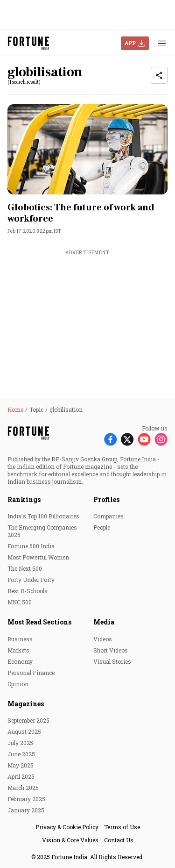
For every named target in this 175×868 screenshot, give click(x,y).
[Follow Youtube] (144, 439)
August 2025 (24, 732)
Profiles (106, 499)
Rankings (24, 499)
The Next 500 (25, 568)
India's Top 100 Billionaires (43, 516)
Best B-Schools (28, 591)
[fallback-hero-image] (87, 149)
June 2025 (21, 754)
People (102, 527)
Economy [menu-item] (20, 661)
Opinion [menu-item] (18, 684)
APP (130, 43)
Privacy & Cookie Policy (67, 827)
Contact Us (119, 840)
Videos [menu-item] (103, 639)
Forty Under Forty (31, 580)
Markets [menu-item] (18, 650)
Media (104, 622)
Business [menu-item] (20, 639)
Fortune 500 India (31, 546)
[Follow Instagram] (161, 439)
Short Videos (111, 650)
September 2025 (28, 720)
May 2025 (21, 765)
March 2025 (23, 788)
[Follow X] (127, 439)
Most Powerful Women (38, 557)
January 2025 (26, 810)
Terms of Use (122, 827)
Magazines (26, 704)
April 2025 (21, 776)
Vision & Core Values (70, 840)
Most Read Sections (39, 622)
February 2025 (26, 799)
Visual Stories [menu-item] (112, 661)
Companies (108, 516)
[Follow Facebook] (111, 439)
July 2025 (20, 743)
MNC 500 (20, 602)
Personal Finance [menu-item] (31, 673)
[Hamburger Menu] (162, 43)
